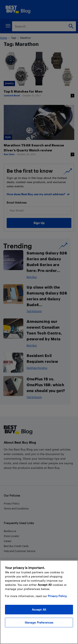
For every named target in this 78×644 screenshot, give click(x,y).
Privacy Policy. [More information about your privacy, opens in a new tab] (58, 596)
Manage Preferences (39, 622)
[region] (39, 602)
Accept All (39, 609)
